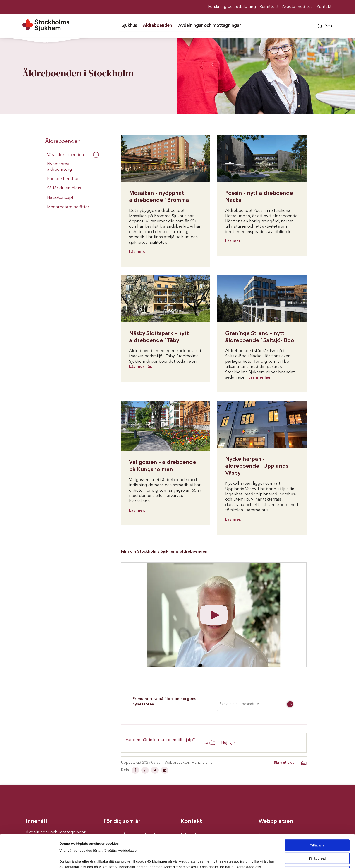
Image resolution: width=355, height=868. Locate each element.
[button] (325, 25)
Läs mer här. (141, 367)
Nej (224, 743)
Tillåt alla (317, 817)
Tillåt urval (317, 831)
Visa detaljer (246, 859)
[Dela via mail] (165, 771)
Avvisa (317, 844)
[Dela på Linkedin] (145, 771)
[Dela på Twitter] (155, 771)
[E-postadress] (256, 704)
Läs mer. (137, 252)
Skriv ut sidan (290, 763)
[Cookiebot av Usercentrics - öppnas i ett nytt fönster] (29, 859)
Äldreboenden (63, 141)
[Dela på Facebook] (136, 771)
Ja (206, 743)
